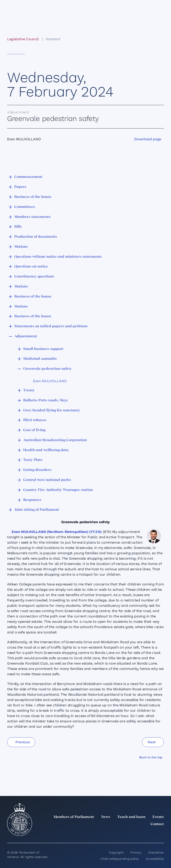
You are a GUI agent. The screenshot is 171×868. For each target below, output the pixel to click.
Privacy (136, 852)
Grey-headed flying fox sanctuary (52, 410)
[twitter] (112, 834)
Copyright (116, 852)
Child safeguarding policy (120, 859)
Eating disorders (37, 470)
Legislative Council (23, 39)
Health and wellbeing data (46, 450)
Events (158, 817)
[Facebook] (142, 834)
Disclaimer (156, 852)
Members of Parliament (74, 817)
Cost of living (34, 430)
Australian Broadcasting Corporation (55, 440)
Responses (32, 500)
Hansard (53, 39)
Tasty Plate (33, 460)
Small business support (43, 349)
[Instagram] (132, 834)
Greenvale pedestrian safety (47, 369)
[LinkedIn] (122, 834)
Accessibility (155, 859)
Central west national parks (47, 480)
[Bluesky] (161, 834)
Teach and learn (131, 817)
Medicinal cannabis (40, 359)
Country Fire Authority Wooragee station (58, 490)
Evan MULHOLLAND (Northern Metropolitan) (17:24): (57, 532)
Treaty (29, 390)
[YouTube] (151, 834)
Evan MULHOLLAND (50, 381)
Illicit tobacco (35, 420)
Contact (157, 824)
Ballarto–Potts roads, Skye (46, 400)
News (106, 817)
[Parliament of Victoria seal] (20, 820)
